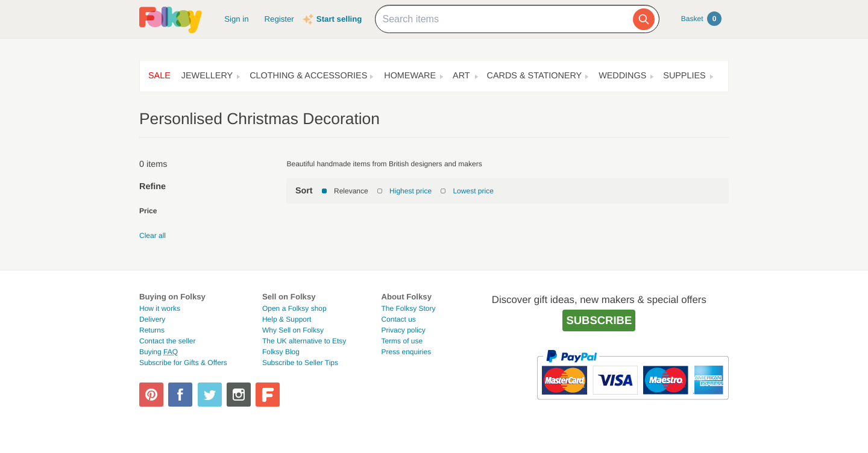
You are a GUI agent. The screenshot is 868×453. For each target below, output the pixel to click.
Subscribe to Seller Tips (300, 363)
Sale (159, 76)
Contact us (398, 319)
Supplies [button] (684, 76)
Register (279, 19)
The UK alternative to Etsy (304, 341)
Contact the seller (167, 341)
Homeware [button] (410, 76)
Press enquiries (406, 352)
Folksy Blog (281, 352)
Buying (159, 352)
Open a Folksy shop (294, 308)
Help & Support (287, 319)
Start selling (339, 19)
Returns (152, 330)
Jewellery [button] (207, 76)
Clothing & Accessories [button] (308, 76)
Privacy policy (403, 330)
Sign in (236, 19)
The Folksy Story (408, 308)
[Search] (644, 19)
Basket (701, 19)
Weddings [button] (622, 76)
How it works (160, 308)
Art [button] (461, 76)
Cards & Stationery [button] (535, 76)
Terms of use (402, 341)
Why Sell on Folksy (293, 330)
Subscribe (599, 320)
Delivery (152, 319)
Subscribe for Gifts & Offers (183, 363)
